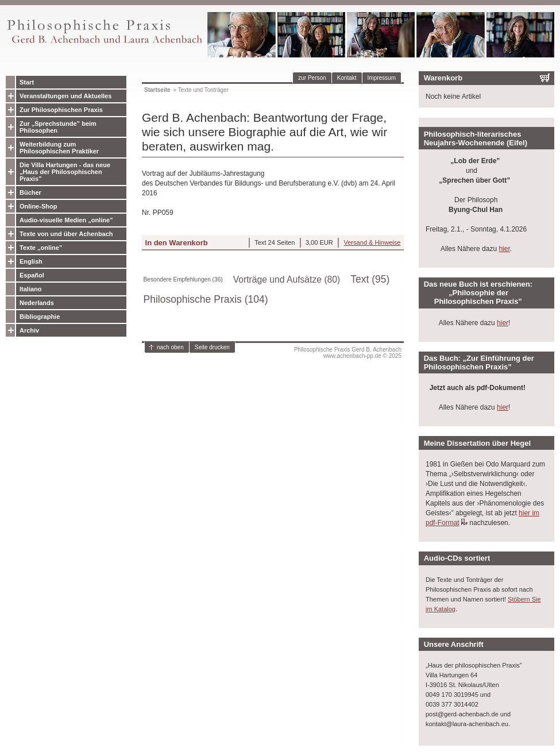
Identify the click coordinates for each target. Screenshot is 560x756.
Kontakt (347, 78)
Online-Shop (38, 206)
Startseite (157, 90)
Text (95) (370, 279)
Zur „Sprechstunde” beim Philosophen (58, 127)
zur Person (312, 78)
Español (32, 275)
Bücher (30, 192)
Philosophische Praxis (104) (206, 299)
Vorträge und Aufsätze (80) (287, 279)
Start (27, 82)
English (31, 261)
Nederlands (37, 303)
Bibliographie (40, 317)
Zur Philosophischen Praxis (61, 110)
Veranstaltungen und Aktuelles (65, 96)
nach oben (170, 347)
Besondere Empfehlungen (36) (183, 279)
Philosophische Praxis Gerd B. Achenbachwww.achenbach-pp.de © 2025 (348, 353)
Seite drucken (212, 347)
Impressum (382, 78)
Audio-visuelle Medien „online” (66, 220)
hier (504, 249)
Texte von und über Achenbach (66, 234)
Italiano (31, 289)
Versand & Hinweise (372, 242)
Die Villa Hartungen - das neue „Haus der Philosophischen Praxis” (65, 172)
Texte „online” (41, 248)
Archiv (29, 330)
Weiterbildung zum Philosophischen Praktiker (59, 148)
